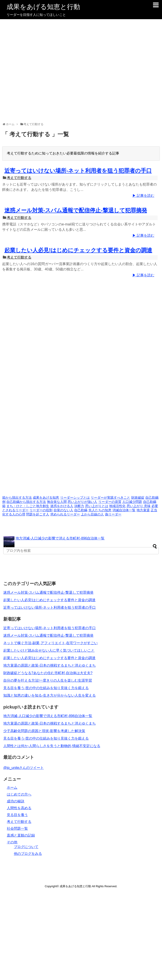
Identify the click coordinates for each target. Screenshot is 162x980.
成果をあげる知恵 (46, 498)
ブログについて (26, 847)
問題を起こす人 (38, 514)
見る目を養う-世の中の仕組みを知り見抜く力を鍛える (46, 688)
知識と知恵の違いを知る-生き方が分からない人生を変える (49, 695)
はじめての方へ (19, 794)
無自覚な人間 (57, 502)
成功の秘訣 (16, 801)
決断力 (79, 506)
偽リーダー (113, 514)
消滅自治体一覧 (124, 510)
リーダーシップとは (75, 498)
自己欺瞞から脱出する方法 (26, 502)
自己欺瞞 (81, 510)
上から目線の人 (92, 514)
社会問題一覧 (17, 828)
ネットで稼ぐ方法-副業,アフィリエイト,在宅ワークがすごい (50, 643)
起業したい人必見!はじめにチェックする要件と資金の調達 (78, 250)
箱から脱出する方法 (17, 498)
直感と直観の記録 (21, 835)
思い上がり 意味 (139, 506)
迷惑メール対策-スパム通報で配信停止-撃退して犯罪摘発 (76, 210)
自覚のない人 (63, 510)
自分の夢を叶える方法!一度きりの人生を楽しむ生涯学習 (48, 680)
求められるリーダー (65, 514)
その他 (12, 842)
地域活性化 (117, 506)
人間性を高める (19, 808)
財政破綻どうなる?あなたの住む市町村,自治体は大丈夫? (48, 673)
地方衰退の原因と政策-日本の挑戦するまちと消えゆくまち (49, 665)
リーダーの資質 (110, 502)
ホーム (12, 788)
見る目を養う (17, 815)
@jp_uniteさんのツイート (23, 768)
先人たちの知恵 (100, 510)
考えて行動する (19, 178)
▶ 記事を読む (143, 196)
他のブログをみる (28, 854)
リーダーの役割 (41, 510)
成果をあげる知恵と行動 (43, 7)
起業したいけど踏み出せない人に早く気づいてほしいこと (49, 650)
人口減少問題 (132, 502)
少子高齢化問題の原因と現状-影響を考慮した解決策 (44, 731)
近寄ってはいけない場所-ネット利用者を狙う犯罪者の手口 (78, 171)
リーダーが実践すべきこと (110, 498)
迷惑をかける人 (62, 506)
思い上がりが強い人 (82, 502)
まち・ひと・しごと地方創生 (28, 506)
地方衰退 (143, 510)
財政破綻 (138, 498)
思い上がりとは (97, 506)
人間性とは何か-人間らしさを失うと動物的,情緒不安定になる (52, 746)
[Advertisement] (80, 71)
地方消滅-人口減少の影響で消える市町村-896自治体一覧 (60, 538)
